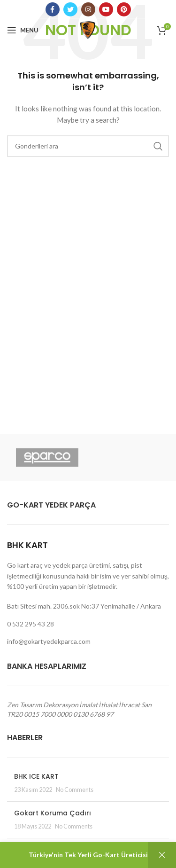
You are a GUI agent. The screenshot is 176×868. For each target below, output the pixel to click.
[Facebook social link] (53, 9)
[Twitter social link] (70, 9)
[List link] (88, 624)
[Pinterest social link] (124, 9)
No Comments (75, 790)
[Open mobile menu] (23, 30)
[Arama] (88, 146)
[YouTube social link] (106, 9)
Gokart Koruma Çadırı (53, 813)
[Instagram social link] (88, 9)
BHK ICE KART (36, 776)
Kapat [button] (162, 855)
